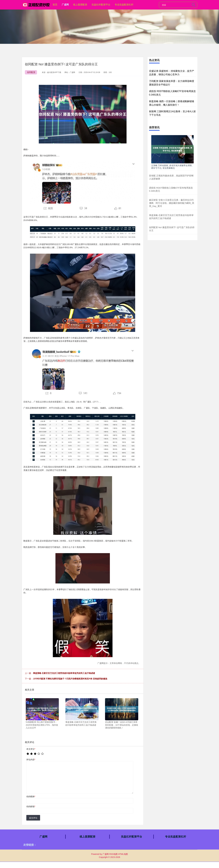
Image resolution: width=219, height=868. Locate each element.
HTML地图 (123, 854)
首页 (55, 5)
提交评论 (33, 818)
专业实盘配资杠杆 (124, 5)
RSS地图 (113, 854)
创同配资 (31, 72)
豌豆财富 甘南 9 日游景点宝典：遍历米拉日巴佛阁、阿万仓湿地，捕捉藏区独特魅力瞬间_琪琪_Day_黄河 (172, 203)
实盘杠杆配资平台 (101, 5)
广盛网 (65, 5)
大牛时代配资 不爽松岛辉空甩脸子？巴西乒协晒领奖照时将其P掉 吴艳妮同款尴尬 (70, 679)
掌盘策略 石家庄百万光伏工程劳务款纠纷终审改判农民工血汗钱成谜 (64, 673)
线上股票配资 (80, 5)
